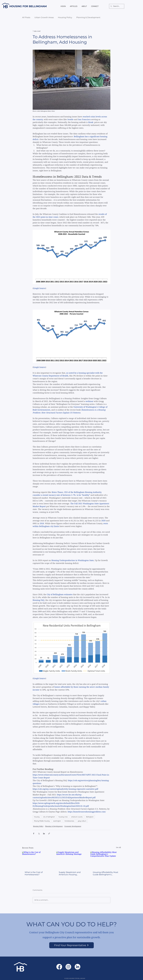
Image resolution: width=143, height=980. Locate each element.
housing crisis (63, 817)
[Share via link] (49, 833)
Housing (37, 817)
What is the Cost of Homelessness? (34, 873)
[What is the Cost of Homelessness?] (37, 860)
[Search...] (116, 6)
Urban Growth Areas (44, 17)
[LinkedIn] (77, 967)
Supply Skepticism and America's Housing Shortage (70, 873)
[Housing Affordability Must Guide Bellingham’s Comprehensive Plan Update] (106, 860)
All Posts (26, 17)
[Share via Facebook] (34, 833)
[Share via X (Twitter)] (39, 833)
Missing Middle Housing (42, 821)
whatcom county (77, 817)
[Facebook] (59, 967)
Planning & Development (88, 17)
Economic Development (73, 826)
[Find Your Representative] (71, 945)
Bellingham (90, 817)
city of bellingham (49, 817)
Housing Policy (65, 17)
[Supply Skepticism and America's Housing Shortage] (72, 860)
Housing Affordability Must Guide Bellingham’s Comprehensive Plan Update (105, 873)
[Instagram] (68, 967)
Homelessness (69, 821)
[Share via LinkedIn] (44, 833)
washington (57, 821)
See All (118, 847)
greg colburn (82, 821)
